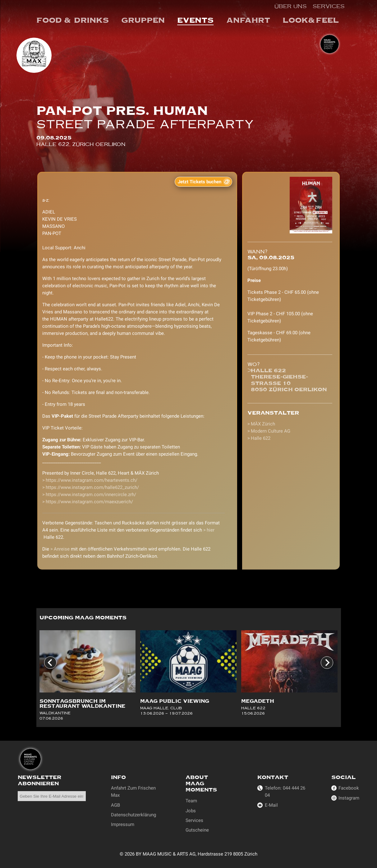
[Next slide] (327, 663)
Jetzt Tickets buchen (200, 182)
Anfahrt (248, 20)
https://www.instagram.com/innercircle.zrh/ (91, 495)
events (195, 20)
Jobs (191, 811)
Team (191, 801)
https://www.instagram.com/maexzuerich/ (89, 502)
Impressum (123, 824)
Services (329, 6)
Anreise (62, 549)
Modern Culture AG (271, 431)
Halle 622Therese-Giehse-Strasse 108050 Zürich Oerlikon (289, 380)
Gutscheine (197, 830)
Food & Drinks (73, 20)
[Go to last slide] (50, 663)
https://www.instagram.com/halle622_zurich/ (92, 487)
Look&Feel (311, 20)
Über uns (291, 6)
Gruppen (143, 20)
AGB (115, 805)
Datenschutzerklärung (133, 815)
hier (211, 530)
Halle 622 (261, 438)
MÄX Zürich (263, 424)
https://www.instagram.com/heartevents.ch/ (92, 480)
